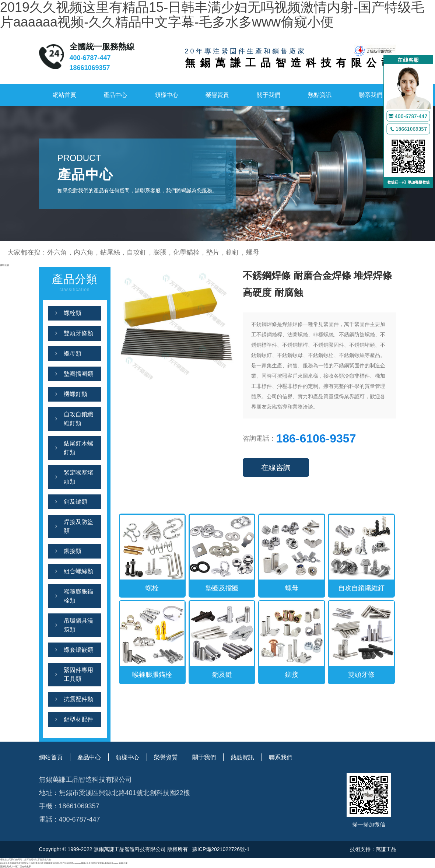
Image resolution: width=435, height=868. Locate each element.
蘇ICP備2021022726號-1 (220, 849)
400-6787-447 (90, 58)
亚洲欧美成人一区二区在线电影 (15, 866)
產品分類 (75, 283)
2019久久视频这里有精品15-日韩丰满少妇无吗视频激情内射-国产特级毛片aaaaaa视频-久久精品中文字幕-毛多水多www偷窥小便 (64, 863)
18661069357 (90, 68)
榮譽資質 (217, 95)
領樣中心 (166, 95)
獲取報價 (4, 265)
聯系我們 (371, 95)
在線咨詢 (276, 468)
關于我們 (269, 95)
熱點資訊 (320, 95)
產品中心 (115, 95)
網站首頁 (64, 95)
